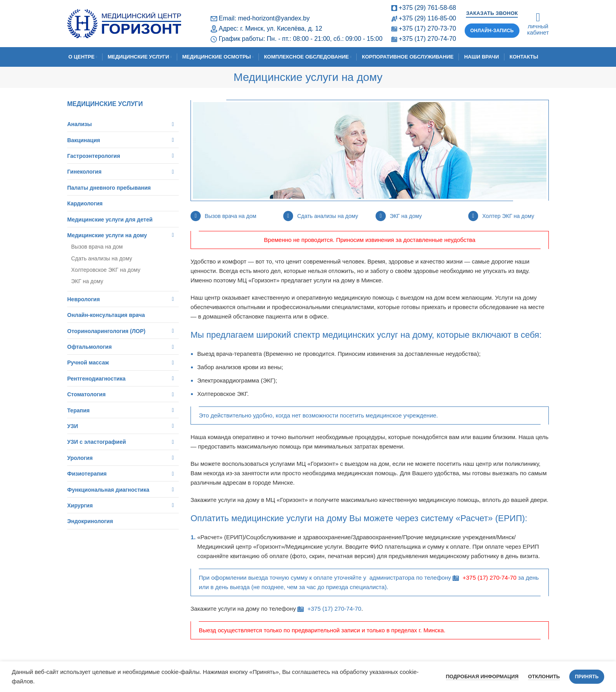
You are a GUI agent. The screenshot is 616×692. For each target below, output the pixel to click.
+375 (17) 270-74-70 (427, 39)
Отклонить (544, 676)
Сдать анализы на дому (327, 216)
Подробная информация (482, 676)
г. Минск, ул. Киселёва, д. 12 (281, 28)
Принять (587, 677)
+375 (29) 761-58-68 (427, 8)
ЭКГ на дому (406, 216)
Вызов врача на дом (230, 216)
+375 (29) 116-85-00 (427, 18)
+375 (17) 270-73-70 (427, 28)
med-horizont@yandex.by (274, 18)
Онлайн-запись (492, 31)
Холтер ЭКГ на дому (508, 216)
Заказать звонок (492, 13)
